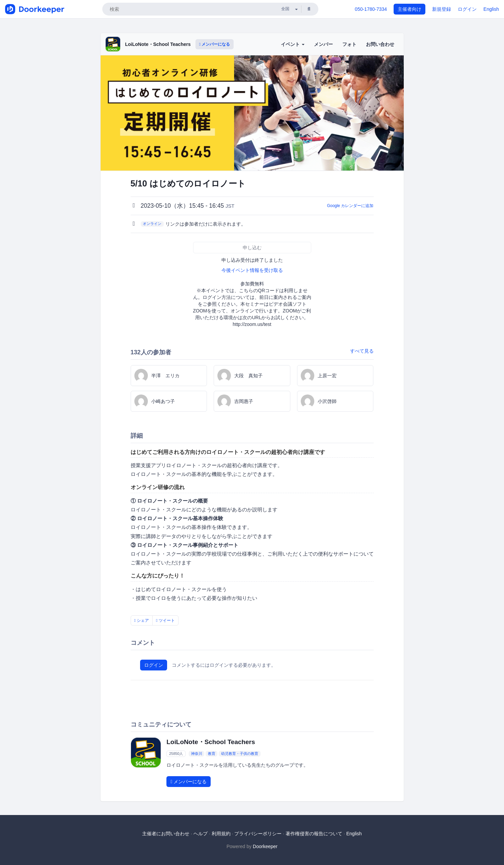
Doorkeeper (265, 846)
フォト (349, 44)
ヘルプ (201, 834)
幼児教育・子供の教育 (240, 754)
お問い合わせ (380, 44)
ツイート (165, 620)
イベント (293, 44)
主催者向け (409, 9)
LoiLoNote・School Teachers (158, 44)
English (491, 9)
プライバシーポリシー (258, 834)
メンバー (323, 44)
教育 (212, 754)
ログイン (467, 9)
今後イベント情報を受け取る (252, 270)
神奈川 (197, 754)
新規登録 (442, 9)
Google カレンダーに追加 (350, 206)
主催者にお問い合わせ (166, 834)
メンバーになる (215, 44)
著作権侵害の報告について (314, 834)
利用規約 (221, 834)
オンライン (152, 224)
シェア (142, 620)
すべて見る (362, 351)
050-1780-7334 (371, 9)
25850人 (176, 754)
